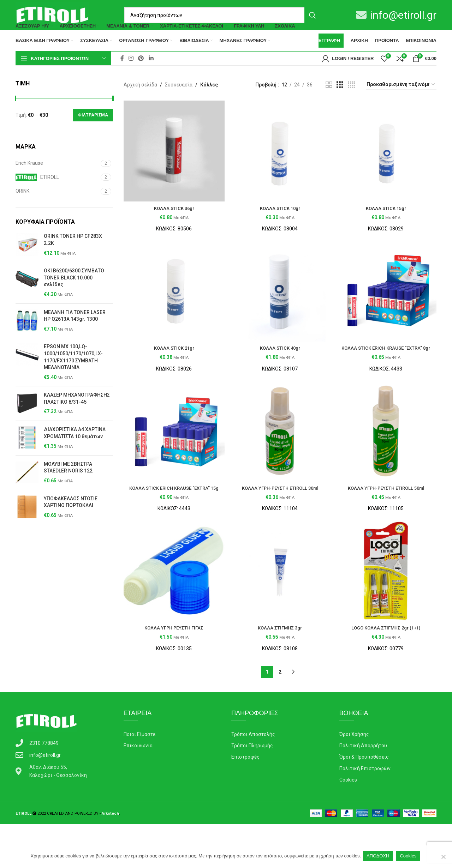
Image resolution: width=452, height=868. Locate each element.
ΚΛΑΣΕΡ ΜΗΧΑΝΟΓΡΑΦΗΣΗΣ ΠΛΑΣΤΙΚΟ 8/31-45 (77, 426)
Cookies (410, 857)
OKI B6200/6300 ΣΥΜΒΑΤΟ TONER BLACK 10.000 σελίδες (74, 305)
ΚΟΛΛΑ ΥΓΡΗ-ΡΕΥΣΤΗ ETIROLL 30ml (280, 523)
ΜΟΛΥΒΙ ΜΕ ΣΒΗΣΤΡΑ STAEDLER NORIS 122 (68, 495)
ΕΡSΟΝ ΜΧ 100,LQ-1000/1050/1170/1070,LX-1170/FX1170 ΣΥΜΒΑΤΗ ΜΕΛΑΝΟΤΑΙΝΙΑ (73, 385)
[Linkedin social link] (151, 86)
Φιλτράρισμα (93, 143)
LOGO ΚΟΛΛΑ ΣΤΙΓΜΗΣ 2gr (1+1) (388, 671)
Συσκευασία (179, 113)
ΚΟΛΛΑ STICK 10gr (280, 232)
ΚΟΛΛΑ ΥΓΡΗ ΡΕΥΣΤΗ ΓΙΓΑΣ (172, 671)
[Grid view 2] (329, 113)
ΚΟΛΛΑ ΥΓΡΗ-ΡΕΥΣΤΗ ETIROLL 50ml (388, 523)
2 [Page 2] (280, 716)
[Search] (222, 15)
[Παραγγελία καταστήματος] (401, 113)
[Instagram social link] (131, 86)
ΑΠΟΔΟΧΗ (379, 857)
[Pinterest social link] (141, 86)
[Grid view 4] (352, 113)
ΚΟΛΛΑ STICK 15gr (388, 232)
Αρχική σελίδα (140, 113)
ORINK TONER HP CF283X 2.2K (73, 267)
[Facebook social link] (122, 86)
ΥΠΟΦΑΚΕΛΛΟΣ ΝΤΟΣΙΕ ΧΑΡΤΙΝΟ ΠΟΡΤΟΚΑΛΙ (71, 530)
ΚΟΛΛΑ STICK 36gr (172, 232)
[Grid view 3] (340, 113)
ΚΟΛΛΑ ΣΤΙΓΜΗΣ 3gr (280, 671)
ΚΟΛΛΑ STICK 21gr (172, 374)
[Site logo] (52, 14)
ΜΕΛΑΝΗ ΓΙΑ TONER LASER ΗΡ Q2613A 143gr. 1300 (75, 344)
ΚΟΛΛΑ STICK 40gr (280, 374)
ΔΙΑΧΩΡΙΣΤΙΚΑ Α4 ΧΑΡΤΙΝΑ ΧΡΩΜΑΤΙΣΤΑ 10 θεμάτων (75, 461)
